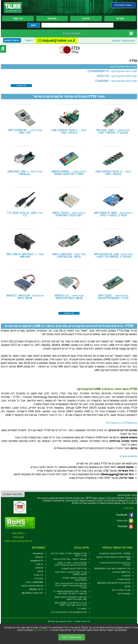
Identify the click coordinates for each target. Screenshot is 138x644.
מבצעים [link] (52, 18)
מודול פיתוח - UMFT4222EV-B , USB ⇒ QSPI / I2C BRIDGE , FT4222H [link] (113, 256)
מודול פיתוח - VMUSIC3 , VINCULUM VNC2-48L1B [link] (25, 297)
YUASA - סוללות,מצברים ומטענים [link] (115, 553)
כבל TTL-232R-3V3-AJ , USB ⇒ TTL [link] (25, 214)
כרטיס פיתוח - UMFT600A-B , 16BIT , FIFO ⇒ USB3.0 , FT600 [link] (113, 214)
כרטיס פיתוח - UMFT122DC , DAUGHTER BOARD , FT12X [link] (113, 297)
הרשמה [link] (29, 40)
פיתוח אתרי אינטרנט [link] (13, 494)
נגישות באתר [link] (18, 533)
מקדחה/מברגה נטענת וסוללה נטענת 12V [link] (113, 558)
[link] (13, 8)
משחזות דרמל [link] (124, 594)
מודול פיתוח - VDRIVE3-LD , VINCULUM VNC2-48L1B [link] (69, 297)
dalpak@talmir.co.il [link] (56, 40)
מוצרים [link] (120, 18)
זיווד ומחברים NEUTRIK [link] (32, 593)
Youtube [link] (125, 526)
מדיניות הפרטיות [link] (43, 630)
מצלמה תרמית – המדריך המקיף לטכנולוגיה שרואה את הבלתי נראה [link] (71, 564)
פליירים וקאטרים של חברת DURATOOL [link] (112, 568)
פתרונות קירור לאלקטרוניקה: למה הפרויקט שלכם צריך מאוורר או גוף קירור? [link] (71, 586)
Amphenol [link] (38, 553)
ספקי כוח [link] (39, 579)
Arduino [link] (39, 557)
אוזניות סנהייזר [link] (124, 579)
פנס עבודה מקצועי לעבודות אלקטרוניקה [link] (74, 579)
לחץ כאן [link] (124, 41)
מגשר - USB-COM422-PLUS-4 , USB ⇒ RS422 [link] (113, 173)
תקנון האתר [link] (18, 537)
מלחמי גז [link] (126, 576)
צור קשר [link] (18, 18)
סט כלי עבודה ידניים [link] (121, 590)
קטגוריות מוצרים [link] (72, 33)
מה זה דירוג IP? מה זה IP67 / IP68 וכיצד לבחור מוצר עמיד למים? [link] (71, 604)
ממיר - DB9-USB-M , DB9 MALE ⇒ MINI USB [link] (25, 256)
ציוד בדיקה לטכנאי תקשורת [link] (74, 568)
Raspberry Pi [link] (37, 561)
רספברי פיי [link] (82, 609)
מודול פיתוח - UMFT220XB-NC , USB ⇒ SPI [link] (25, 132)
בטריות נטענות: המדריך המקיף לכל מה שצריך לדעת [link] (69, 554)
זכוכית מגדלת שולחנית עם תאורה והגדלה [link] (115, 564)
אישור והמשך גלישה (72, 637)
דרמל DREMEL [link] (36, 589)
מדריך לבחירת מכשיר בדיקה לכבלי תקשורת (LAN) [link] (71, 573)
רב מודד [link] (39, 564)
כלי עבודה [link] (38, 575)
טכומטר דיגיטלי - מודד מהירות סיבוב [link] (70, 559)
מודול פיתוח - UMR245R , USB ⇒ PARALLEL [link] (25, 173)
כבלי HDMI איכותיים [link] (121, 572)
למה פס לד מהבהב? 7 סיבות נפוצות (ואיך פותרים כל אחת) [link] (71, 598)
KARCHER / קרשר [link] (34, 582)
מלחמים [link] (39, 568)
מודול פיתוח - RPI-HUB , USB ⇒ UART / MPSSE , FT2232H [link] (113, 132)
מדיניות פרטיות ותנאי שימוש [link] (18, 541)
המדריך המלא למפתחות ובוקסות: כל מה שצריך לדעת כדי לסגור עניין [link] (70, 592)
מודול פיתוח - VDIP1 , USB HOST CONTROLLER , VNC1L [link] (69, 256)
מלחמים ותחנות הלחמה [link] (32, 586)
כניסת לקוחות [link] (12, 40)
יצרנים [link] (86, 18)
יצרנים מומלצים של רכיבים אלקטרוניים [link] (69, 612)
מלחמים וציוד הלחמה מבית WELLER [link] (114, 583)
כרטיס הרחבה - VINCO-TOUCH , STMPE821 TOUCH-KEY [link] (69, 214)
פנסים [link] (40, 571)
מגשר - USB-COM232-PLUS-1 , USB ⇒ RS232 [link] (69, 132)
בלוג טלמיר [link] (125, 521)
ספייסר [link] (127, 586)
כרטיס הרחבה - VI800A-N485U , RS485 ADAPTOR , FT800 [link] (69, 173)
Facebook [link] (125, 515)
